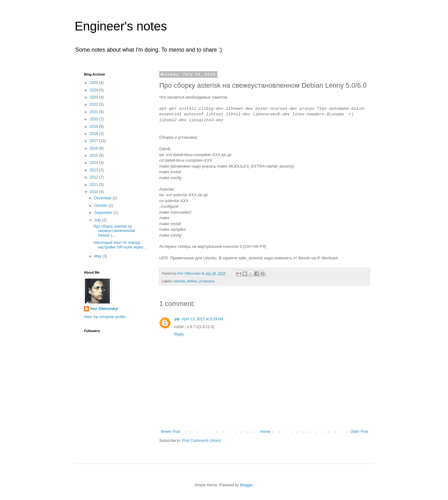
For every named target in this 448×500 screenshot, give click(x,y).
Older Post (359, 432)
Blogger (246, 485)
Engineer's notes (121, 26)
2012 (95, 177)
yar (177, 319)
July (98, 220)
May (98, 256)
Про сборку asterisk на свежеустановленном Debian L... (114, 231)
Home (265, 432)
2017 (95, 141)
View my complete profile (105, 317)
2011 (95, 185)
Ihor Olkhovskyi (104, 309)
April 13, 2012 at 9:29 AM (202, 319)
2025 (95, 83)
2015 (95, 155)
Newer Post (170, 432)
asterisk (179, 281)
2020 (95, 119)
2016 (95, 148)
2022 (95, 104)
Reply (179, 334)
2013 (95, 170)
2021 (95, 112)
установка (207, 281)
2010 (95, 192)
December (103, 198)
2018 (95, 134)
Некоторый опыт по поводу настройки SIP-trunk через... (120, 245)
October (101, 206)
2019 (95, 127)
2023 (95, 97)
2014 (95, 163)
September (104, 213)
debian (192, 281)
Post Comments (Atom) (201, 441)
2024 (95, 90)
